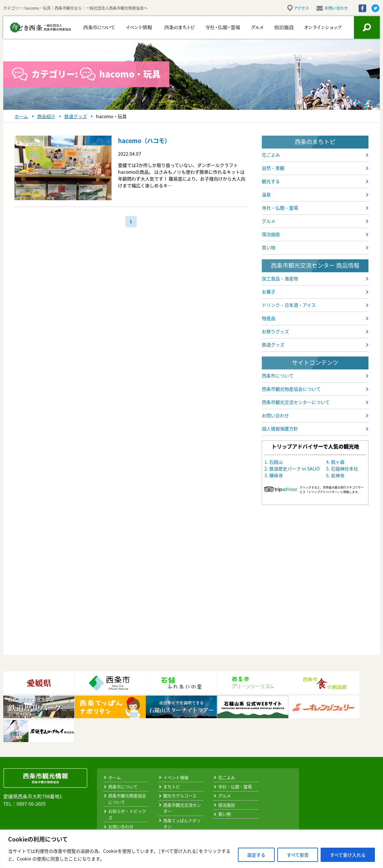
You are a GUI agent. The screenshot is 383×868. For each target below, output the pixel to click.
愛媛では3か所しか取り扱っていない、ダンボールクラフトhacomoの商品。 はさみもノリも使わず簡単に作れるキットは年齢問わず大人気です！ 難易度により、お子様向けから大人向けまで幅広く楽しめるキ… (182, 175)
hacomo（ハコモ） (147, 140)
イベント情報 (135, 27)
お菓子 (269, 292)
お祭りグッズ (275, 331)
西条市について (98, 27)
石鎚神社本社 (345, 469)
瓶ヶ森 (338, 462)
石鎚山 (276, 462)
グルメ (250, 27)
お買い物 (319, 27)
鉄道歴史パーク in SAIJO (294, 469)
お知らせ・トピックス (127, 814)
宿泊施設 (280, 27)
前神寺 (338, 475)
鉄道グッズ (273, 345)
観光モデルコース (180, 796)
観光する (271, 181)
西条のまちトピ (172, 27)
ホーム (115, 777)
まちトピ (172, 786)
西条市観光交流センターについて (296, 402)
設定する (256, 855)
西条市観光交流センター (182, 808)
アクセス (301, 8)
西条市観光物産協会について (291, 389)
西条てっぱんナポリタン (182, 824)
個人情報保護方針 (280, 429)
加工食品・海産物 (280, 278)
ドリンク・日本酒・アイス (289, 305)
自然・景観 (273, 168)
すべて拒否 (298, 855)
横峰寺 (276, 475)
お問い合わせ (336, 8)
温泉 (266, 194)
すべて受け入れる (348, 855)
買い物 (269, 247)
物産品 (269, 318)
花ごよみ (271, 155)
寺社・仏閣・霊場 (213, 27)
